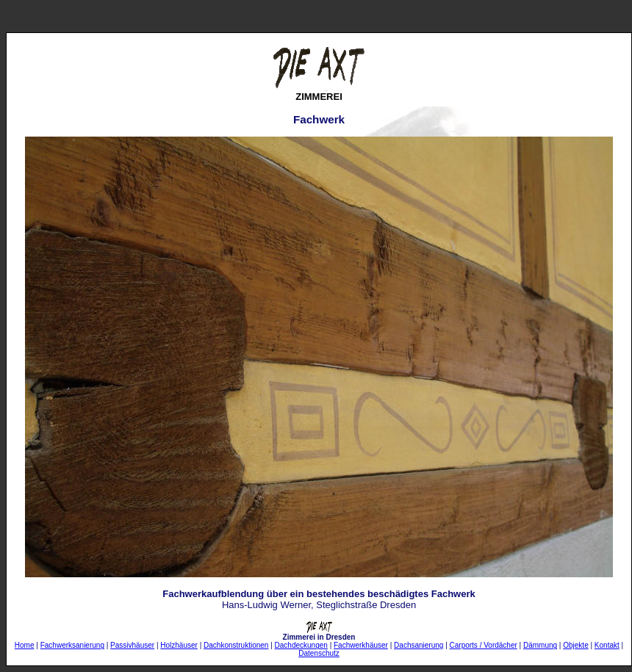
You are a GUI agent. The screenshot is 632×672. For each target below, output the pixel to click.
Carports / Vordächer (484, 645)
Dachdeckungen (301, 645)
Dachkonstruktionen (236, 645)
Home (25, 645)
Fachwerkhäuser (361, 645)
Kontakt (607, 645)
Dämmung (540, 645)
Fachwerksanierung (72, 645)
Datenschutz (319, 653)
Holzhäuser (179, 645)
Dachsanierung (419, 645)
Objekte (575, 645)
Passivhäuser (132, 645)
